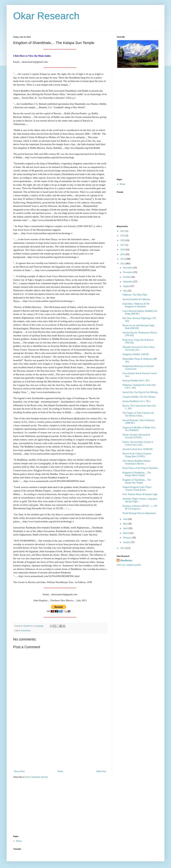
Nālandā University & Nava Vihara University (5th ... (139, 348)
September (128, 282)
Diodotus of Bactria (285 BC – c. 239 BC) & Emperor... (140, 507)
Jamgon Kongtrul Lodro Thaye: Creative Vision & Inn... (137, 488)
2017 (123, 245)
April (126, 528)
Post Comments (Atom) (37, 777)
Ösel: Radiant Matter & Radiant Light (140, 494)
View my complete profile (129, 565)
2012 (123, 548)
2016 (123, 250)
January (127, 542)
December (128, 268)
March (126, 533)
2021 (123, 231)
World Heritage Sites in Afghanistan (139, 513)
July (125, 291)
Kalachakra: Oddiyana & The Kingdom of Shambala (136, 305)
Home (61, 771)
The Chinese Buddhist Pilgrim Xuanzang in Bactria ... (136, 462)
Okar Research (46, 16)
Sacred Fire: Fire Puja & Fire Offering (140, 392)
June (125, 519)
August (127, 286)
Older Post (101, 771)
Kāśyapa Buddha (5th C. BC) (136, 381)
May (125, 524)
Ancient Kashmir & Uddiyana (136, 299)
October (127, 277)
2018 (123, 240)
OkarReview (126, 560)
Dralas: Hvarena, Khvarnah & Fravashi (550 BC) (136, 436)
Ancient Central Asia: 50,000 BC (138, 449)
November (128, 272)
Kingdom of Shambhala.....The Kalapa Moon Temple (137, 474)
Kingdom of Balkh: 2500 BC (136, 354)
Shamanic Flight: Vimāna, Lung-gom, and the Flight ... (140, 500)
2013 (123, 264)
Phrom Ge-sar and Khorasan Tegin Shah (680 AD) (138, 327)
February (127, 538)
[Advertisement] (60, 745)
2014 (123, 259)
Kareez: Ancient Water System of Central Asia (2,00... (138, 443)
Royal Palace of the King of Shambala (140, 468)
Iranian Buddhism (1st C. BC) (136, 401)
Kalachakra (26, 630)
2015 (123, 254)
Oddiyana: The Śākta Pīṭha (135, 295)
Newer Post (19, 771)
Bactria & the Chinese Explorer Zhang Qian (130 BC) (137, 455)
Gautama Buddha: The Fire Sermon (139, 397)
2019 (123, 236)
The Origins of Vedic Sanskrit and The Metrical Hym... (138, 414)
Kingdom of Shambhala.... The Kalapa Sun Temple (137, 481)
